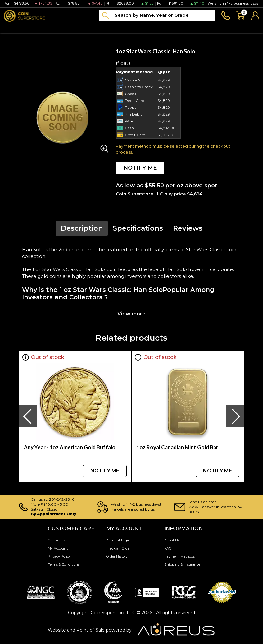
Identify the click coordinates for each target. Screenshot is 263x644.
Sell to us (248, 27)
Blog (145, 27)
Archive (121, 27)
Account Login (118, 540)
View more (131, 314)
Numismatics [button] (45, 27)
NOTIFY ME (140, 168)
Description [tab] (82, 228)
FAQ (168, 548)
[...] (157, 15)
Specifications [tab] (138, 228)
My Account (58, 548)
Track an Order (118, 548)
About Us (172, 540)
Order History (117, 556)
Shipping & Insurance (182, 564)
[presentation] (28, 416)
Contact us (57, 540)
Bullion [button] (12, 27)
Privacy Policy (59, 556)
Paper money (86, 27)
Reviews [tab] (188, 228)
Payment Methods (179, 556)
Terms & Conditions (64, 564)
